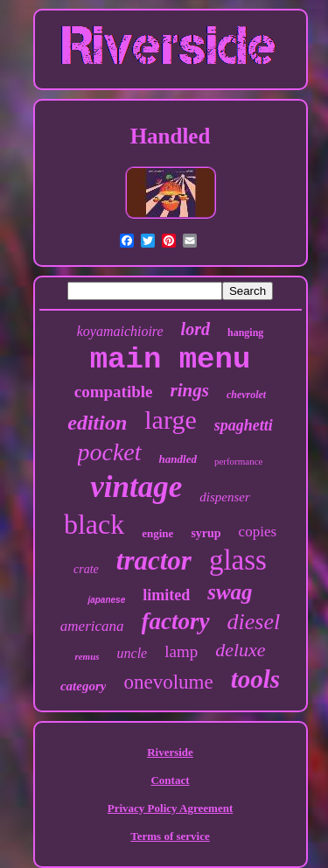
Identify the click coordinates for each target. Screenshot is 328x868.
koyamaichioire (120, 331)
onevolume (168, 682)
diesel (254, 622)
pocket (110, 452)
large (170, 420)
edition (97, 423)
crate (86, 569)
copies (258, 532)
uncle (133, 653)
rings (190, 390)
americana (92, 626)
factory (176, 621)
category (83, 686)
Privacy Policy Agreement (170, 808)
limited (166, 595)
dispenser (225, 497)
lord (195, 329)
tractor (154, 560)
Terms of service (170, 836)
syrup (206, 533)
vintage (136, 487)
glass (238, 560)
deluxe (240, 650)
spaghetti (244, 425)
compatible (114, 392)
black (94, 524)
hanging (245, 332)
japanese (106, 600)
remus (87, 656)
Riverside (170, 752)
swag (230, 592)
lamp (181, 651)
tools (255, 679)
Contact (170, 780)
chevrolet (246, 395)
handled (178, 459)
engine (157, 533)
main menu (171, 360)
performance (239, 461)
